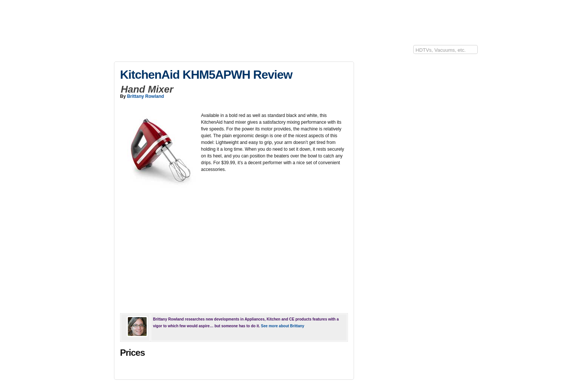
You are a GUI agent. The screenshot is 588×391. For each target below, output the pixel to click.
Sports (272, 51)
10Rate (121, 51)
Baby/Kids (338, 51)
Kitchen (177, 51)
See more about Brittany (283, 326)
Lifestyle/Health (303, 51)
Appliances (205, 51)
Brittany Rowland (146, 96)
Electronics (149, 51)
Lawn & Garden (241, 51)
